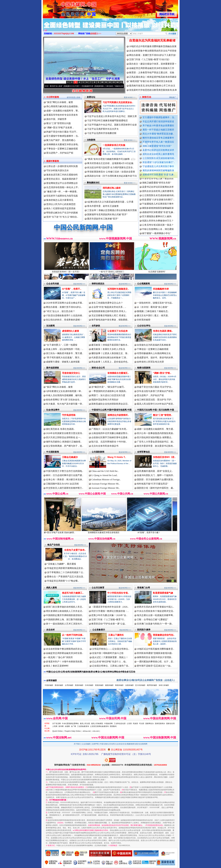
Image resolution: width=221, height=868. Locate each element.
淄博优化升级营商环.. (118, 415)
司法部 (142, 724)
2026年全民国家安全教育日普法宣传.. (65, 433)
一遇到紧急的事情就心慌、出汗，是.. (155, 662)
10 (102, 82)
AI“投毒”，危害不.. (72, 289)
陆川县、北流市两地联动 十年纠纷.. (109, 442)
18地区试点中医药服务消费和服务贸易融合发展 (153, 46)
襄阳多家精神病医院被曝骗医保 (158, 170)
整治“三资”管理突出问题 (58, 123)
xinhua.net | (87, 731)
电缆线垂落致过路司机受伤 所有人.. (109, 311)
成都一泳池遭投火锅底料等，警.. (63, 111)
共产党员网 (57, 724)
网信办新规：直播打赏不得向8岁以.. (64, 307)
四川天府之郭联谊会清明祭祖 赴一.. (64, 437)
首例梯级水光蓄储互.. (118, 373)
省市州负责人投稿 (73, 97)
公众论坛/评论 (144, 326)
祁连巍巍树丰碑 (161, 289)
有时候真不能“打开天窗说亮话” (153, 484)
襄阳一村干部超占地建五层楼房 (158, 130)
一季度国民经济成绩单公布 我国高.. (109, 391)
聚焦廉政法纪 (93, 183)
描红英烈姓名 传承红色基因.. (60, 429)
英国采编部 (99, 685)
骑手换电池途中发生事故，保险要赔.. (110, 320)
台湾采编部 (69, 685)
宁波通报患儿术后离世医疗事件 (158, 166)
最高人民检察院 (97, 724)
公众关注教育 (98, 588)
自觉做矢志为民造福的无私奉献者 (152, 40)
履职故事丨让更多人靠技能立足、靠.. (110, 353)
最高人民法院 (85, 724)
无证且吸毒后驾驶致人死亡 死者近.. (109, 315)
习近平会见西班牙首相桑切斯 (102, 133)
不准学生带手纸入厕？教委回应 (158, 142)
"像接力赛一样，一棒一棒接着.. (62, 192)
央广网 (73, 726)
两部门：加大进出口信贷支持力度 (108, 395)
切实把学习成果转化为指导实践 (62, 196)
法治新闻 (50, 326)
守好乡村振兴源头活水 (58, 170)
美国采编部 (79, 685)
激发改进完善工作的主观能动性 (62, 175)
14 (117, 82)
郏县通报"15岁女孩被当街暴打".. (159, 162)
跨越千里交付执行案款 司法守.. (62, 132)
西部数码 (113, 726)
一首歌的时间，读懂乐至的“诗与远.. (155, 303)
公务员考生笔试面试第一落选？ (158, 228)
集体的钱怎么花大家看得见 (60, 200)
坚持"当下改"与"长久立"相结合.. (62, 217)
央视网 (67, 726)
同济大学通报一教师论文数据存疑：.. (110, 611)
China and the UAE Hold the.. (105, 471)
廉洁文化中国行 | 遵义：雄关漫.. (153, 315)
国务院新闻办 (160, 724)
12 (110, 82)
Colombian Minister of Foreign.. (106, 480)
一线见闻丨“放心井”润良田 (59, 657)
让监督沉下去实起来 (118, 331)
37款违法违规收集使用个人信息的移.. (65, 315)
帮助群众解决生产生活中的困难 (62, 213)
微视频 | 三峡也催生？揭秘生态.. (153, 311)
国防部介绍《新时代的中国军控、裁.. (155, 488)
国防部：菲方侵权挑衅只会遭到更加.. (155, 480)
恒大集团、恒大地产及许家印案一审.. (65, 404)
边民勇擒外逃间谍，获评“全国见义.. (155, 471)
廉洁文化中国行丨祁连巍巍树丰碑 (86, 86)
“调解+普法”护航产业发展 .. (60, 128)
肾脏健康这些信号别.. (164, 635)
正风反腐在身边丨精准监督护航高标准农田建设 (153, 77)
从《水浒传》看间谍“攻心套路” (56, 86)
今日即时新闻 (53, 97)
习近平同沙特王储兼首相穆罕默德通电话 (107, 120)
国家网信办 (150, 724)
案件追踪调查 (53, 368)
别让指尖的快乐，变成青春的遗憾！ (64, 320)
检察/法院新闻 (144, 368)
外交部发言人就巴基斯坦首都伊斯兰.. (65, 488)
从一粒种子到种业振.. (73, 635)
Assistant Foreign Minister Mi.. (105, 484)
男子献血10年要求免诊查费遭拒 (158, 126)
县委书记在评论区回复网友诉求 (158, 150)
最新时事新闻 (53, 161)
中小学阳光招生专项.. (118, 593)
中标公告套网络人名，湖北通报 (158, 232)
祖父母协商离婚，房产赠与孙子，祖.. (65, 446)
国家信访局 (170, 724)
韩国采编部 (119, 685)
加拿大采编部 (164, 685)
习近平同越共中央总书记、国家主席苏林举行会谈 (112, 125)
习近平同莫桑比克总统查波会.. (118, 102)
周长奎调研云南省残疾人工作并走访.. (65, 611)
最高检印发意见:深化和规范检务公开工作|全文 (152, 86)
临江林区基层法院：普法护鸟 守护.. (155, 400)
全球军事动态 (143, 452)
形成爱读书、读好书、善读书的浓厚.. (155, 358)
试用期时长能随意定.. (118, 289)
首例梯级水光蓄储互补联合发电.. (63, 144)
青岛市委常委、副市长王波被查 (103, 206)
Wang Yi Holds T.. (117, 457)
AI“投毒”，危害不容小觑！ (156, 531)
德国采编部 (109, 685)
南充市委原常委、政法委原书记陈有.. (155, 446)
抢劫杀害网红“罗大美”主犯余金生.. (63, 400)
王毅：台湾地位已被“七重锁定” (153, 619)
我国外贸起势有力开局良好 (105, 400)
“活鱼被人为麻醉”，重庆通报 (61, 564)
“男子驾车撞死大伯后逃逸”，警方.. (63, 358)
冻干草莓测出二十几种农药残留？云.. (66, 572)
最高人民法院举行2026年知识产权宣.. (155, 404)
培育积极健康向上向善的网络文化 (154, 353)
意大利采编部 (140, 685)
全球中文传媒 (66, 8)
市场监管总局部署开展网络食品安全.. (66, 568)
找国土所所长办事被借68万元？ (158, 224)
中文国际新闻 (53, 452)
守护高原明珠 (69, 415)
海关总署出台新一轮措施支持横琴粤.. (155, 615)
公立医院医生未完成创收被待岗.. (159, 158)
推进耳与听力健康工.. (73, 593)
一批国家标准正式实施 (114, 145)
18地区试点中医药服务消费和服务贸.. (155, 649)
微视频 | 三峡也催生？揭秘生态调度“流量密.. (120, 86)
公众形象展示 (99, 630)
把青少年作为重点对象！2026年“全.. (109, 615)
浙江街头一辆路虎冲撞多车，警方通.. (65, 353)
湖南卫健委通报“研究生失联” (157, 146)
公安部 (129, 724)
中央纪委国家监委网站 (70, 724)
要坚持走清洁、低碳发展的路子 (62, 179)
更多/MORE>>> (130, 97)
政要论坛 (91, 97)
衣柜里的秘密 (144, 320)
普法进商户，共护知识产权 (60, 153)
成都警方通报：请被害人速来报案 (63, 362)
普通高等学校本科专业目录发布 (62, 115)
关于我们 (77, 744)
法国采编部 (129, 685)
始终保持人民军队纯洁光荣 (150, 362)
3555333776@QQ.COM (64, 34)
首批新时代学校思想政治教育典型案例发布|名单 (153, 90)
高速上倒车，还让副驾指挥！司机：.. (65, 349)
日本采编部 (89, 685)
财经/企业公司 (98, 368)
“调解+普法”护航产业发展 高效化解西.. (65, 531)
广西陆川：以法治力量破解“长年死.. (109, 429)
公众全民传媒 (53, 284)
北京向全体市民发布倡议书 (105, 446)
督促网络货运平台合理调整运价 (62, 183)
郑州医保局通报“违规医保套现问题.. (155, 653)
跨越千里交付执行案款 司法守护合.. (155, 387)
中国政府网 (108, 724)
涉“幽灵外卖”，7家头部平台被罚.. (108, 387)
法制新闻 (91, 140)
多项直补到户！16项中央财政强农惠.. (65, 662)
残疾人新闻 (52, 588)
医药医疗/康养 (144, 630)
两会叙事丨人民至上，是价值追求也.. (110, 362)
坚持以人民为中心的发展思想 (61, 204)
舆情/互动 (147, 97)
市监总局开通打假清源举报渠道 (158, 121)
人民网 (55, 726)
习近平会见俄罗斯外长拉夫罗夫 (103, 129)
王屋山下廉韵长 (116, 635)
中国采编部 (49, 685)
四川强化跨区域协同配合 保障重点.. (155, 437)
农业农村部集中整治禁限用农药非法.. (65, 649)
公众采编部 (86, 744)
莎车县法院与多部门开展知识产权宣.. (155, 391)
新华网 (61, 726)
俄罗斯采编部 (152, 685)
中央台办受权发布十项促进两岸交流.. (155, 611)
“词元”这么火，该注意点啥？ (60, 311)
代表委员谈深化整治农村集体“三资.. (109, 358)
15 (121, 82)
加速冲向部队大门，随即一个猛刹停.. (155, 475)
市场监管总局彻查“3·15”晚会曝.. (63, 581)
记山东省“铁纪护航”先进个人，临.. (109, 662)
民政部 (135, 724)
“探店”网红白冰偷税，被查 (60, 102)
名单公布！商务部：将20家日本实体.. (65, 480)
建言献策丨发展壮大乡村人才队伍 (108, 349)
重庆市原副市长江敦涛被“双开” (103, 219)
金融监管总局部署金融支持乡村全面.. (65, 653)
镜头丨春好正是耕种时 (57, 666)
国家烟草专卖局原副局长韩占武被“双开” (107, 214)
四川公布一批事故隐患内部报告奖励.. (155, 433)
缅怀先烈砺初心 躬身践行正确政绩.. (64, 442)
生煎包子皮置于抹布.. (75, 550)
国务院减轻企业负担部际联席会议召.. (110, 404)
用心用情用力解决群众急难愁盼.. (63, 106)
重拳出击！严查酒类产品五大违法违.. (66, 577)
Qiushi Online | (58, 731)
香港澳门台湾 (143, 588)
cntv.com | (96, 731)
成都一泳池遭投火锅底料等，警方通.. (155, 429)
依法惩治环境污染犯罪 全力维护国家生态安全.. (111, 167)
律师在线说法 (98, 284)
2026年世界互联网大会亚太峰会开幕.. (65, 303)
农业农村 (50, 630)
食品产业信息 (54, 545)
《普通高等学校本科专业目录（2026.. (110, 607)
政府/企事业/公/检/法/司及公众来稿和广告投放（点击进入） (146, 680)
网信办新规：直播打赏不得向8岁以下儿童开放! (153, 55)
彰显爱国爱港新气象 (163, 593)
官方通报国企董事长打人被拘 (157, 220)
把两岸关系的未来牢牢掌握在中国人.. (155, 607)
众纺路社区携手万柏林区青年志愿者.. (110, 437)
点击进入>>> (96, 34)
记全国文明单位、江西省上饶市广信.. (111, 666)
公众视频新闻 (143, 284)
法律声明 (95, 744)
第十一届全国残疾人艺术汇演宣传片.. (65, 624)
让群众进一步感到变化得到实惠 (62, 166)
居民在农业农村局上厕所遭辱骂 (158, 154)
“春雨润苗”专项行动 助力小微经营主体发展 (151, 81)
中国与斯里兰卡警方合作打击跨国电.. (65, 471)
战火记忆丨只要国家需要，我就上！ (110, 657)
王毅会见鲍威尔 (70, 457)
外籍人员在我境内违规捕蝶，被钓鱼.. (65, 395)
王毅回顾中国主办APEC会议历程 (62, 484)
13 (114, 82)
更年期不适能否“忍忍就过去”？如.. (154, 666)
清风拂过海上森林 (112, 188)
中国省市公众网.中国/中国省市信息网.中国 (112, 410)
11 (106, 82)
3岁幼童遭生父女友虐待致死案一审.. (64, 391)
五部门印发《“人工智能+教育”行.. (108, 619)
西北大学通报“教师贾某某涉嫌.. (158, 134)
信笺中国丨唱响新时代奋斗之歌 (108, 653)
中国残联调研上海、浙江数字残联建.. (65, 619)
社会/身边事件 (53, 410)
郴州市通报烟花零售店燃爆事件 (158, 138)
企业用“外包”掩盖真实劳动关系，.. (109, 307)
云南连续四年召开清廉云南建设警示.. (110, 433)
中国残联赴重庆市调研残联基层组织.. (65, 615)
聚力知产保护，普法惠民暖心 (61, 140)
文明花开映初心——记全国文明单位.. (111, 649)
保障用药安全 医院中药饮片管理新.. (155, 657)
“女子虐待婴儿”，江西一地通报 (62, 345)
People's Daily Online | (73, 731)
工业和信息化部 (120, 724)
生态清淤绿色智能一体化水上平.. (63, 187)
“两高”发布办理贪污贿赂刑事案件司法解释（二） (112, 159)
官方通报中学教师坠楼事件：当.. (159, 117)
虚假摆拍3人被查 (71, 331)
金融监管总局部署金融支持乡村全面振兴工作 (152, 68)
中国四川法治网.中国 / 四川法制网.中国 (156, 410)
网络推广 (173, 97)
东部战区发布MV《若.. (164, 457)
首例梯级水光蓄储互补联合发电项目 (111, 531)
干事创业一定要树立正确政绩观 (62, 149)
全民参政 (96, 326)
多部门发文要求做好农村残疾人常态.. (65, 607)
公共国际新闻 (98, 452)
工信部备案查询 (83, 726)
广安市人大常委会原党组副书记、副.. (155, 442)
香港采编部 (59, 685)
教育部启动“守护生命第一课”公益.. (109, 624)
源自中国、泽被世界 (56, 119)
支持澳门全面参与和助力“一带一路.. (155, 624)
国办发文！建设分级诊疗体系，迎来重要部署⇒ (153, 64)
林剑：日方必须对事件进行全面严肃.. (65, 475)
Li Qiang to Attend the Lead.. (105, 475)
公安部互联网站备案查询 (99, 726)
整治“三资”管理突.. (163, 415)
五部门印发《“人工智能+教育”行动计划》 (150, 59)
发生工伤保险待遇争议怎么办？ (107, 303)
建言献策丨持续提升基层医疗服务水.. (110, 345)
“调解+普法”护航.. (162, 373)
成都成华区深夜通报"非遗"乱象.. (159, 175)
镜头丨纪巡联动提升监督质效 (61, 208)
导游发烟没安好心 (71, 373)
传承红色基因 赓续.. (163, 331)
